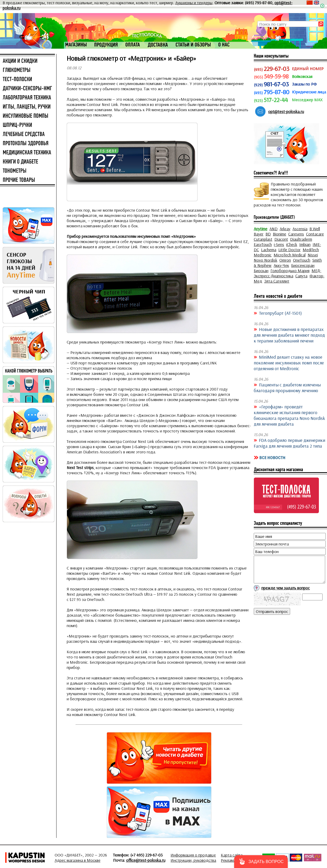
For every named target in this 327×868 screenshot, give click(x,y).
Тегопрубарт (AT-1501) (280, 313)
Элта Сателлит (277, 281)
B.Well (315, 229)
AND (274, 229)
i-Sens (279, 244)
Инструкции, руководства (193, 860)
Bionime (280, 234)
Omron (285, 260)
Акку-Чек (281, 265)
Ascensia (300, 229)
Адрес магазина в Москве (78, 860)
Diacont (281, 239)
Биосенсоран (303, 265)
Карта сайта (232, 855)
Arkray (285, 229)
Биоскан (261, 270)
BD (268, 234)
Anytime (261, 229)
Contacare (315, 234)
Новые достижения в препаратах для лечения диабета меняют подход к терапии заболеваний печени (289, 335)
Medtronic (263, 255)
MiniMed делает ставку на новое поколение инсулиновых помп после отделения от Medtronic (289, 363)
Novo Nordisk (266, 260)
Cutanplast (263, 239)
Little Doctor (289, 250)
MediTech (311, 250)
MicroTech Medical (290, 255)
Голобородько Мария (290, 270)
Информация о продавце (193, 855)
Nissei (313, 255)
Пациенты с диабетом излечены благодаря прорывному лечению (287, 387)
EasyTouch (263, 244)
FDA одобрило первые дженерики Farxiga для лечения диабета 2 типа (289, 443)
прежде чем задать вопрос (286, 588)
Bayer (259, 234)
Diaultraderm (301, 239)
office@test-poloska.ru (146, 860)
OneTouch (302, 260)
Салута (301, 276)
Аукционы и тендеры (194, 3)
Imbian (305, 244)
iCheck (292, 244)
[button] (261, 862)
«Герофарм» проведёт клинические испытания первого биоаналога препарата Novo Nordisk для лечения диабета (289, 415)
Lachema (269, 250)
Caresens (296, 234)
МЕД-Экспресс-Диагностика (287, 273)
